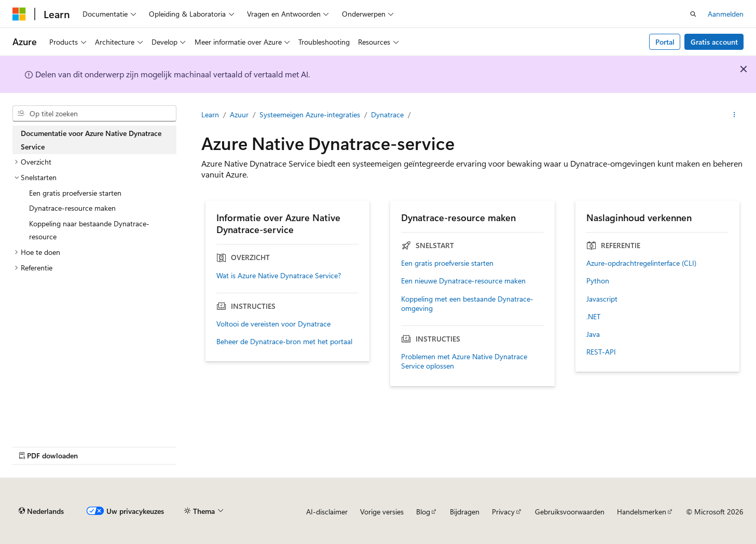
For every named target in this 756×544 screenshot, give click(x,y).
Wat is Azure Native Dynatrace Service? (279, 276)
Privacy (503, 512)
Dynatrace (387, 114)
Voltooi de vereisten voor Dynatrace (273, 324)
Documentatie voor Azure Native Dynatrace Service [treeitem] (91, 140)
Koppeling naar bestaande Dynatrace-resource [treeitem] (89, 230)
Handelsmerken (642, 512)
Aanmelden (726, 14)
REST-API (601, 352)
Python (598, 281)
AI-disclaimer (327, 512)
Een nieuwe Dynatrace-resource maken (463, 281)
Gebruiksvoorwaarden (570, 512)
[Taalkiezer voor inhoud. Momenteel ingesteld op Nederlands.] (41, 511)
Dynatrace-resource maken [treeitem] (72, 208)
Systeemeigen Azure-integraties (310, 114)
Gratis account (714, 42)
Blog (423, 512)
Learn (210, 114)
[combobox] (94, 114)
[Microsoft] (19, 14)
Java (593, 334)
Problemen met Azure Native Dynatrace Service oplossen (464, 361)
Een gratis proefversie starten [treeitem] (75, 193)
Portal (665, 42)
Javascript (602, 299)
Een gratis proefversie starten (447, 263)
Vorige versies (382, 512)
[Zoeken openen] (693, 14)
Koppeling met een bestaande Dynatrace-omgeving (467, 304)
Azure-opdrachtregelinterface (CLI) (641, 263)
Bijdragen (465, 512)
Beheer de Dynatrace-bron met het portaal (284, 342)
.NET (593, 317)
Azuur (239, 114)
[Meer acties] (734, 115)
